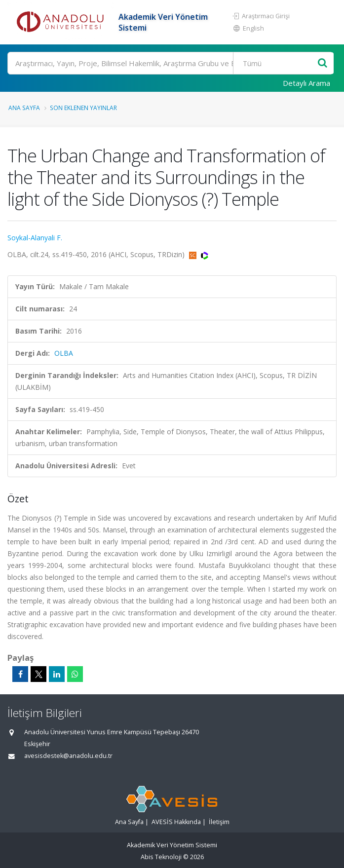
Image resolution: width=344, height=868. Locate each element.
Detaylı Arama (306, 83)
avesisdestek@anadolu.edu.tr (68, 756)
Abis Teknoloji (161, 857)
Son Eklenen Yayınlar (83, 108)
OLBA (64, 353)
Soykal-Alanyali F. (35, 238)
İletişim (219, 822)
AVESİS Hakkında (176, 822)
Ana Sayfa (24, 108)
